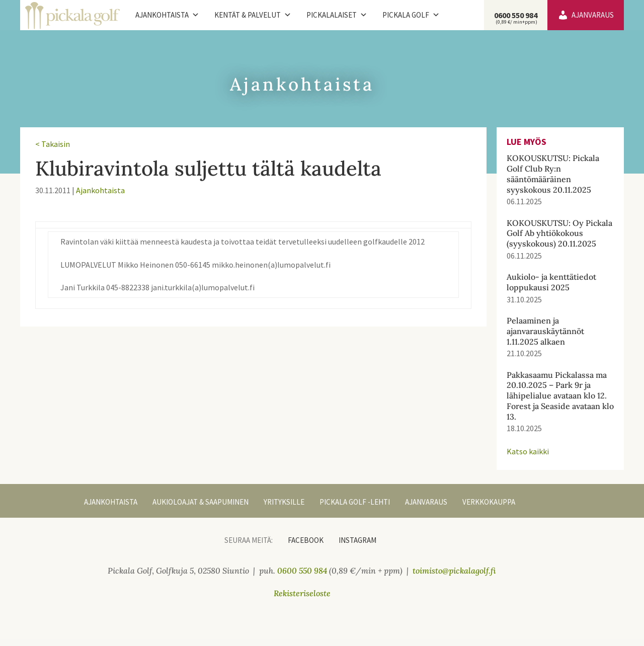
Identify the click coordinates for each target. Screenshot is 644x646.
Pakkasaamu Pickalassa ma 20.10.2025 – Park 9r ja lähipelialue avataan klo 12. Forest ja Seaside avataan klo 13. (560, 396)
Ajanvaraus (593, 15)
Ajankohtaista (167, 15)
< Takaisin (53, 144)
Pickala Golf (411, 15)
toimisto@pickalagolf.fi (454, 571)
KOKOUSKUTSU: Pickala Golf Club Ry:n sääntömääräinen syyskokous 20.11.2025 (553, 174)
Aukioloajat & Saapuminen (200, 502)
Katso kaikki (528, 451)
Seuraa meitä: (249, 540)
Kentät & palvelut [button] (253, 15)
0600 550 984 (516, 18)
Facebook (306, 540)
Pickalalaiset (337, 15)
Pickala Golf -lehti (355, 502)
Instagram (357, 540)
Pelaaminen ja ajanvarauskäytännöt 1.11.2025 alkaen (545, 331)
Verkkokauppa (489, 502)
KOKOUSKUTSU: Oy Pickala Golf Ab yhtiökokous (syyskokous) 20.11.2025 (559, 233)
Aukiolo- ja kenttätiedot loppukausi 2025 (551, 282)
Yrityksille (284, 502)
